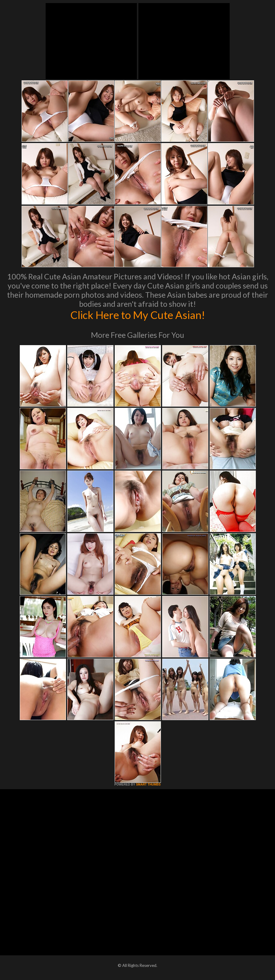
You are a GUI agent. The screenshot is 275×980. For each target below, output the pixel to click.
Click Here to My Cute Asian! (138, 315)
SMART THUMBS (148, 784)
